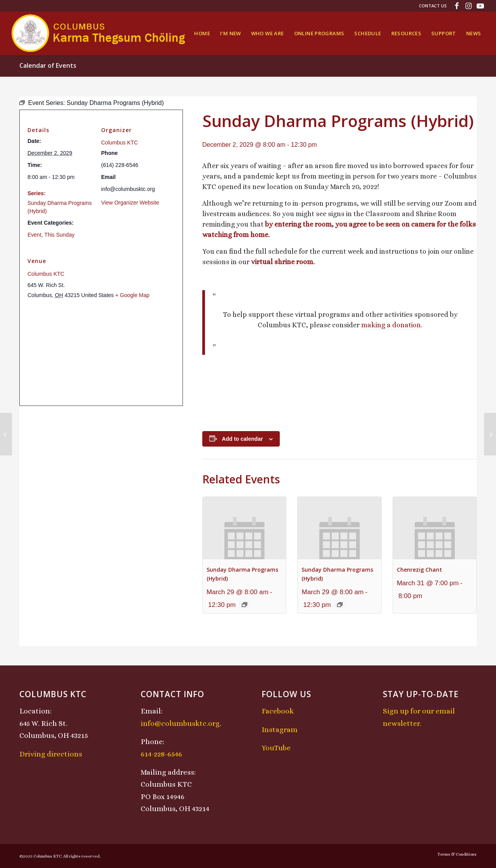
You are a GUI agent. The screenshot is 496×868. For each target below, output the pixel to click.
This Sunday (59, 235)
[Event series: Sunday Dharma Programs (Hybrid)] (245, 605)
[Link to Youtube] (480, 6)
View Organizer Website (130, 203)
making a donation (391, 325)
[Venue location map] (101, 353)
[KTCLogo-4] (99, 33)
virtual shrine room (282, 262)
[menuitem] (431, 6)
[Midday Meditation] (6, 434)
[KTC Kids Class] (490, 434)
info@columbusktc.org (180, 723)
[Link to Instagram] (468, 6)
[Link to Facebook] (457, 6)
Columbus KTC (120, 143)
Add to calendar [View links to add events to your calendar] (243, 439)
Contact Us (433, 6)
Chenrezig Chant (419, 570)
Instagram (280, 730)
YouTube (276, 748)
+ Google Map (132, 295)
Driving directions (51, 754)
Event (34, 235)
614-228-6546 (161, 754)
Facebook (278, 711)
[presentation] (244, 528)
